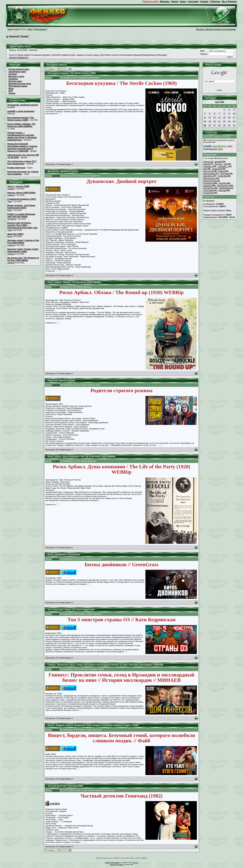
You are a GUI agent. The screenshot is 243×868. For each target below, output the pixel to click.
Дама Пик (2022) (15, 234)
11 (205, 118)
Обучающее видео (18, 86)
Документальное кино (20, 84)
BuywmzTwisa (210, 181)
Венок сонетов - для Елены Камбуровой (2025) (21, 207)
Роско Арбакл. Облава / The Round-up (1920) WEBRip (21, 125)
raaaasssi (208, 186)
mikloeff (56, 559)
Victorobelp (209, 191)
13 (214, 118)
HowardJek (209, 193)
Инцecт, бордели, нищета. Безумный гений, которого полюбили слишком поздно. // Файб (93, 725)
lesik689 (56, 176)
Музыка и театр (16, 76)
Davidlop (223, 183)
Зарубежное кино (17, 72)
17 (234, 118)
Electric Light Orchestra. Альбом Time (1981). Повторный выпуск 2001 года (22, 225)
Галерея (204, 2)
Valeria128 (208, 162)
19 (210, 122)
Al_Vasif (56, 287)
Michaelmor (209, 188)
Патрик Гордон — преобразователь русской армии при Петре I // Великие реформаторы (22, 136)
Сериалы (13, 79)
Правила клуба (150, 2)
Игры (11, 88)
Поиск (183, 2)
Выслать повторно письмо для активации (216, 29)
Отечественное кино (19, 69)
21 (219, 122)
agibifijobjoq (224, 188)
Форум (175, 2)
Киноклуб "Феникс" (19, 36)
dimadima (12, 219)
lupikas (221, 171)
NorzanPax (208, 171)
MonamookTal (223, 186)
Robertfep (223, 176)
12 (210, 118)
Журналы (164, 2)
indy (226, 164)
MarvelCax (208, 176)
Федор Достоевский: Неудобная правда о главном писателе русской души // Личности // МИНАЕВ (22, 147)
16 (229, 118)
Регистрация (40, 29)
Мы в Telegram (229, 2)
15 (224, 118)
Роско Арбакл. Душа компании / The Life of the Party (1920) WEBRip (81, 457)
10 (234, 114)
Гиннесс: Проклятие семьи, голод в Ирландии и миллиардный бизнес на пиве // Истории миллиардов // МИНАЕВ (105, 665)
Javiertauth (217, 169)
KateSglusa (209, 183)
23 (229, 122)
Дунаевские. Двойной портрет (23, 105)
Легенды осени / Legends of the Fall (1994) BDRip (23, 242)
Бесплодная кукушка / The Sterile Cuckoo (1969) (20, 119)
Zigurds (207, 164)
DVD (11, 91)
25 (205, 126)
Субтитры (215, 2)
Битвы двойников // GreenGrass (64, 555)
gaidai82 (218, 162)
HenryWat (225, 174)
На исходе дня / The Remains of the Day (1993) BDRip (23, 259)
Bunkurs (219, 164)
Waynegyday (209, 174)
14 (219, 118)
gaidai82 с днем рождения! (21, 111)
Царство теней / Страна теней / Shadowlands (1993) (23, 250)
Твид (10, 201)
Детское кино (15, 81)
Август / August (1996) (18, 186)
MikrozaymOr (209, 179)
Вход (30, 29)
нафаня (11, 189)
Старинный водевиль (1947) (22, 199)
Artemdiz (222, 191)
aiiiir (205, 169)
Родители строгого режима (61, 381)
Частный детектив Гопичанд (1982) (65, 786)
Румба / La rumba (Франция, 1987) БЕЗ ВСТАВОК (21, 215)
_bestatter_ (223, 167)
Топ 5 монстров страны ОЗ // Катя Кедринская (22, 163)
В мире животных (16, 168)
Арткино (13, 74)
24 (234, 122)
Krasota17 (208, 167)
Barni (10, 210)
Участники (193, 2)
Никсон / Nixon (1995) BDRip (21, 193)
